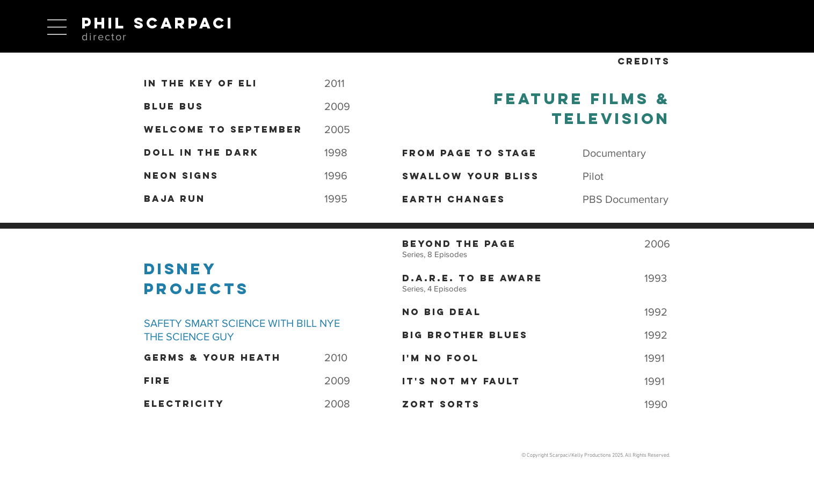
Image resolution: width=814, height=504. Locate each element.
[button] (57, 27)
